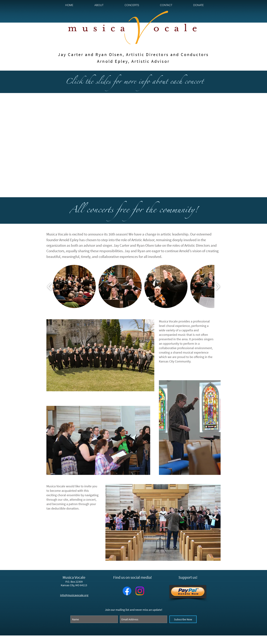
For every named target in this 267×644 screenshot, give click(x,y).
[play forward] (217, 287)
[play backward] (50, 287)
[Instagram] (140, 591)
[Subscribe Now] (183, 619)
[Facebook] (127, 591)
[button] (99, 5)
